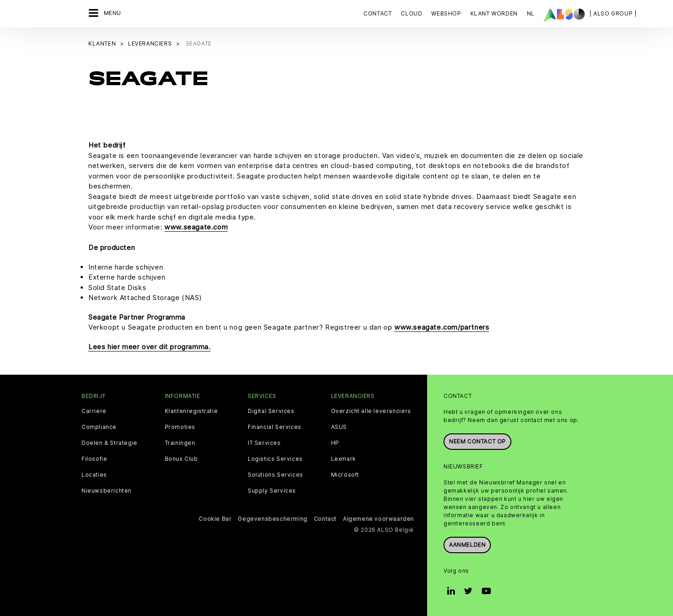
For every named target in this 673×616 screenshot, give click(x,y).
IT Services (264, 443)
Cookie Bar (215, 519)
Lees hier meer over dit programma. (149, 347)
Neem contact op (477, 441)
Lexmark (344, 459)
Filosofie (94, 459)
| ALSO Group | (613, 13)
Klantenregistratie (191, 411)
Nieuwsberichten (107, 491)
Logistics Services (275, 459)
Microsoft (345, 475)
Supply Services (272, 491)
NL (531, 13)
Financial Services (275, 427)
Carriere (94, 411)
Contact (377, 13)
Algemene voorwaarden (378, 519)
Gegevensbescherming (272, 519)
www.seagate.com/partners (442, 327)
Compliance (99, 427)
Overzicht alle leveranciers (371, 411)
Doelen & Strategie (110, 443)
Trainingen (180, 443)
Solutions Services (275, 475)
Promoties (180, 427)
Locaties (94, 475)
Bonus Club (181, 459)
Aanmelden (467, 545)
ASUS (339, 427)
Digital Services (271, 411)
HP (335, 443)
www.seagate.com (196, 227)
